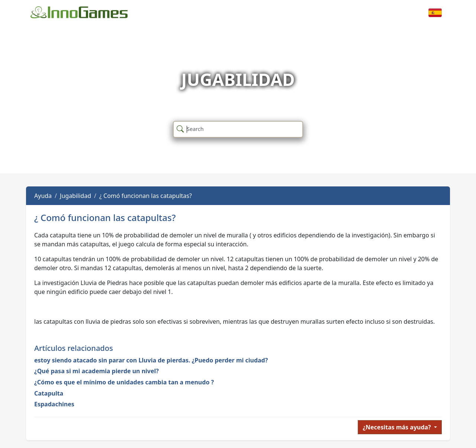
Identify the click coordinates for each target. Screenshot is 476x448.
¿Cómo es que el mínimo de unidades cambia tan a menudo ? (124, 382)
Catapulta (49, 393)
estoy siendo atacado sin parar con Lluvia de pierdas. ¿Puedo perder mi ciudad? (151, 360)
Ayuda (43, 196)
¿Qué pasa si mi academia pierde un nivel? (97, 371)
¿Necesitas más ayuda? (398, 427)
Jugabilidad (75, 196)
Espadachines (54, 404)
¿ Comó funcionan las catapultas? (146, 196)
